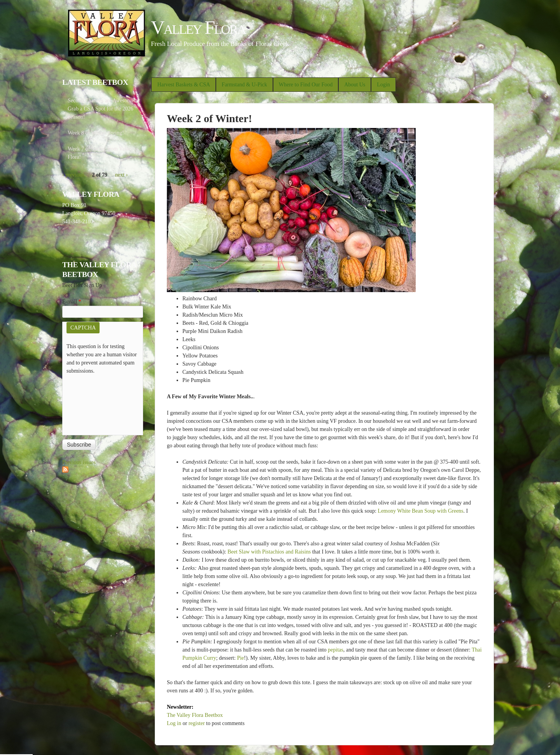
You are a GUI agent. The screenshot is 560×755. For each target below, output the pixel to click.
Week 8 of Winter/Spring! (96, 133)
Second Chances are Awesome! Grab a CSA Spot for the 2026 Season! (102, 109)
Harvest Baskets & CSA (184, 85)
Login (383, 85)
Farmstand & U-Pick (244, 85)
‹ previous (73, 175)
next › (121, 175)
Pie (240, 658)
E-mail (72, 302)
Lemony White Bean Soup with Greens (420, 511)
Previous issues (79, 462)
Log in (174, 723)
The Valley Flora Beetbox (195, 715)
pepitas (336, 650)
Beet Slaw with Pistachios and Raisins (269, 552)
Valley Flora (198, 27)
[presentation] (98, 403)
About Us (355, 85)
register (197, 723)
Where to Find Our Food (306, 85)
